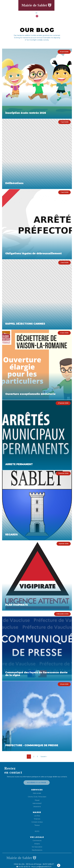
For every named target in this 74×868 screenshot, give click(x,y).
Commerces (37, 841)
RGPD (37, 831)
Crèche (30, 797)
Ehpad (37, 800)
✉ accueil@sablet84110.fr (42, 867)
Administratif (37, 803)
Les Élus (37, 816)
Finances (37, 819)
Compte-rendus (37, 822)
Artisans (37, 844)
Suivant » (44, 757)
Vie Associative (37, 847)
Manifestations (37, 850)
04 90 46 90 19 (23, 867)
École (36, 797)
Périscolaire (42, 797)
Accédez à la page (37, 783)
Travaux (37, 825)
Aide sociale (37, 793)
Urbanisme (37, 807)
